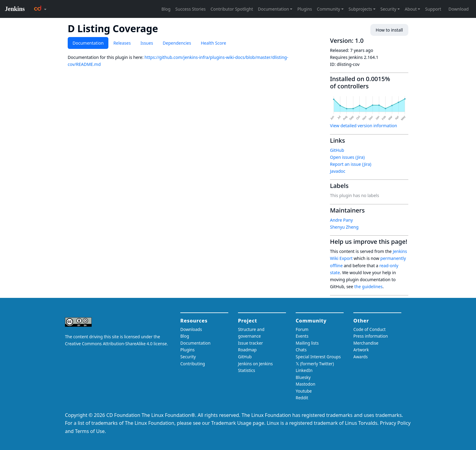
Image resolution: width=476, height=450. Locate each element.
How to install (389, 30)
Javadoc (338, 171)
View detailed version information (364, 126)
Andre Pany (341, 220)
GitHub (337, 150)
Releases (122, 43)
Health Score (213, 43)
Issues (147, 43)
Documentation (88, 43)
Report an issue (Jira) (351, 164)
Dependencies (177, 43)
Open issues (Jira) (347, 157)
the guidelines (368, 286)
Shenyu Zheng (344, 227)
